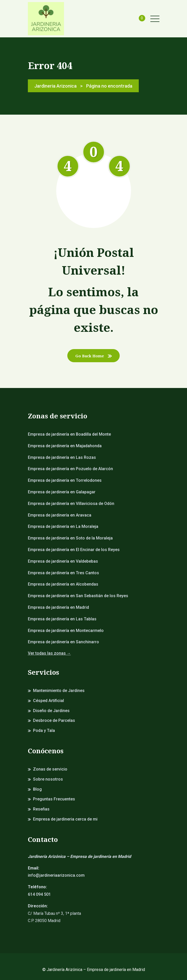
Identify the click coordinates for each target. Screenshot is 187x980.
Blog (37, 789)
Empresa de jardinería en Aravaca (60, 515)
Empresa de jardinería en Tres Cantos (63, 573)
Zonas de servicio (50, 769)
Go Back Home (93, 356)
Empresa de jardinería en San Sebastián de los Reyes (78, 596)
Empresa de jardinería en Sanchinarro (63, 642)
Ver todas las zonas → (49, 653)
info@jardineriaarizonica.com (56, 875)
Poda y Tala (44, 730)
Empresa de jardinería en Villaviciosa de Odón (71, 504)
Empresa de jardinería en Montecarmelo (66, 631)
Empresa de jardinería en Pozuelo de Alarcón (70, 469)
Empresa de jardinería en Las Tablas (62, 619)
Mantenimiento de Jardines (59, 691)
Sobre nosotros (48, 779)
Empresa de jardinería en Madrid (58, 607)
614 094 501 (39, 894)
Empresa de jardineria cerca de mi (65, 819)
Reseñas (41, 809)
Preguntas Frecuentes (54, 799)
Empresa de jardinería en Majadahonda (65, 446)
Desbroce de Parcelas (54, 720)
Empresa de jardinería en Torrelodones (65, 480)
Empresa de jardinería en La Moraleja (63, 526)
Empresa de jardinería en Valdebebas (63, 561)
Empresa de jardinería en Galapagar (62, 492)
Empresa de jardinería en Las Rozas (62, 457)
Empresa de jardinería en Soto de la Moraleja (70, 538)
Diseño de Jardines (51, 711)
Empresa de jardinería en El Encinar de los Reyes (74, 550)
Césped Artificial (48, 701)
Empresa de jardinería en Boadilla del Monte (69, 434)
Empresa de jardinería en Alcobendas (63, 584)
